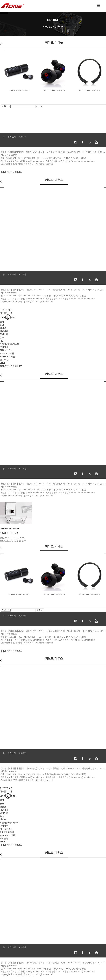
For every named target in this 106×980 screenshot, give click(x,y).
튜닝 (2, 325)
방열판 (3, 328)
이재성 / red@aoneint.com (32, 161)
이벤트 (3, 341)
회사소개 (12, 137)
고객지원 (4, 347)
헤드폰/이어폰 (6, 313)
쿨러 (2, 322)
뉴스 (2, 337)
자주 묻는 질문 (6, 350)
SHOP (3, 363)
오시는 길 (4, 360)
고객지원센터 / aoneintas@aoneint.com (77, 161)
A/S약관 (23, 137)
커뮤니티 (4, 331)
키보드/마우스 (6, 310)
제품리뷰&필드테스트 (10, 344)
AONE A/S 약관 (7, 353)
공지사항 (4, 334)
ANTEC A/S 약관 (7, 357)
